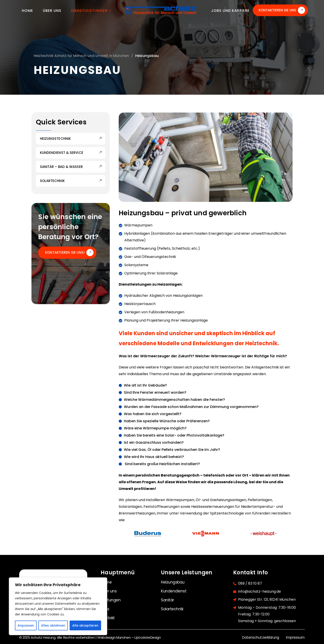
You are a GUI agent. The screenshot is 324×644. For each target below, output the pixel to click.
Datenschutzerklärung (261, 637)
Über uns (52, 11)
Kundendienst (174, 591)
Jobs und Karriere (230, 11)
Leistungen (111, 600)
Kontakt (108, 618)
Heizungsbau (173, 582)
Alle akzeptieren (85, 625)
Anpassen (26, 625)
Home (27, 11)
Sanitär (167, 600)
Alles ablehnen (53, 625)
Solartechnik (172, 609)
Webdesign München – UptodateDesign (129, 637)
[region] (58, 606)
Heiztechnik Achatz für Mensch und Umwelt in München (83, 56)
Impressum (295, 637)
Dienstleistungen (91, 11)
